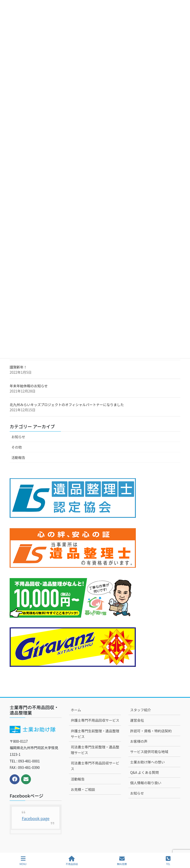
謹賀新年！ (18, 367)
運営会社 (137, 720)
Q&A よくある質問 (144, 772)
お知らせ (18, 437)
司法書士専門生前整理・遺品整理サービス (95, 750)
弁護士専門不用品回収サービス (95, 720)
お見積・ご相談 (83, 789)
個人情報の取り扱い (146, 783)
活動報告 (18, 457)
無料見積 (122, 861)
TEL (168, 861)
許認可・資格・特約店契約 (151, 731)
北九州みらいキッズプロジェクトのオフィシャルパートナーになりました (67, 405)
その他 (17, 447)
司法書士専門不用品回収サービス (95, 766)
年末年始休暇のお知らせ (29, 386)
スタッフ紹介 (141, 710)
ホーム (76, 710)
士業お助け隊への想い (147, 762)
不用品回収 (72, 861)
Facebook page (36, 818)
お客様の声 (139, 741)
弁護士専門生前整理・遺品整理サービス (95, 734)
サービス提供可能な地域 (149, 752)
